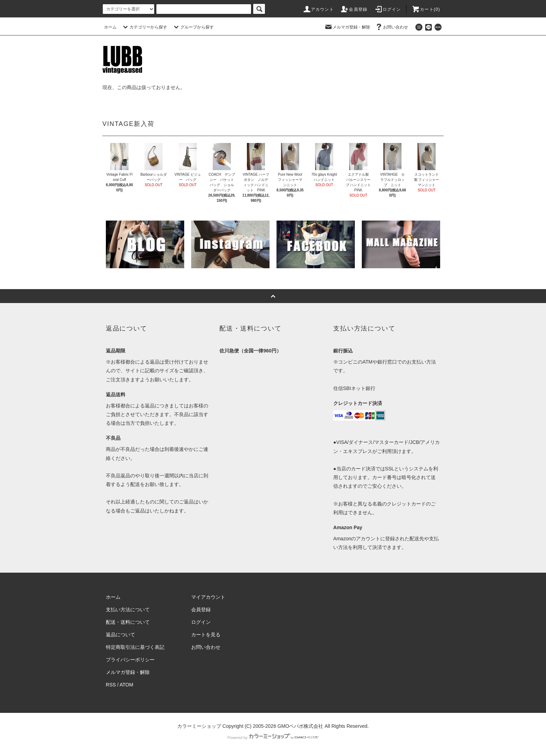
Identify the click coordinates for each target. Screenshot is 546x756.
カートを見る (206, 635)
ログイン (388, 9)
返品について (120, 635)
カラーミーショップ (199, 726)
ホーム (110, 27)
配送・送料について (128, 622)
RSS (111, 685)
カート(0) (426, 9)
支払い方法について (128, 610)
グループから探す (193, 27)
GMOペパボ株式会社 (300, 726)
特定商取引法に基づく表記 (135, 647)
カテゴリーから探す (144, 27)
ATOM (127, 685)
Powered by (273, 738)
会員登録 (354, 9)
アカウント (318, 9)
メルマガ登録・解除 (347, 27)
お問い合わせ (391, 27)
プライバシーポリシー (130, 660)
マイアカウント (208, 597)
